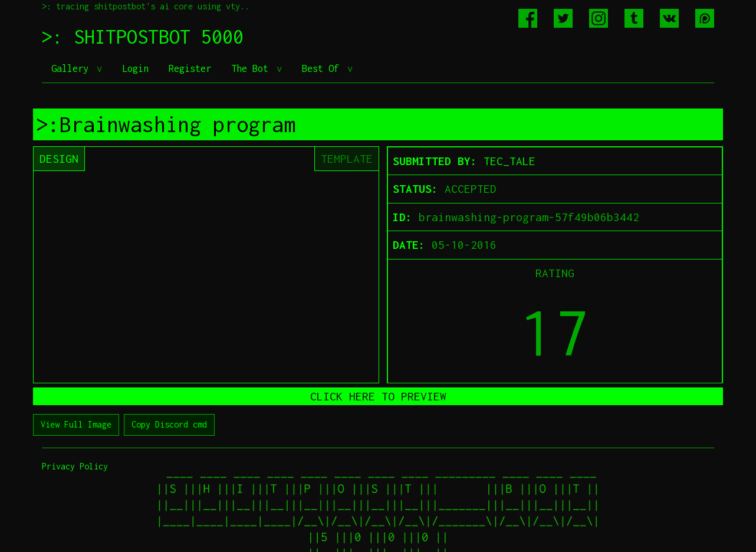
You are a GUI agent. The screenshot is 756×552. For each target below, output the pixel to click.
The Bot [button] (252, 68)
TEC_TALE (510, 161)
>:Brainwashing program (166, 124)
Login (135, 68)
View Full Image (76, 424)
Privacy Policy (75, 466)
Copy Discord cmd (169, 424)
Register (190, 68)
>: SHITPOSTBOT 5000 (143, 37)
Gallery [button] (73, 68)
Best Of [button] (323, 68)
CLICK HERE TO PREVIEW (378, 396)
